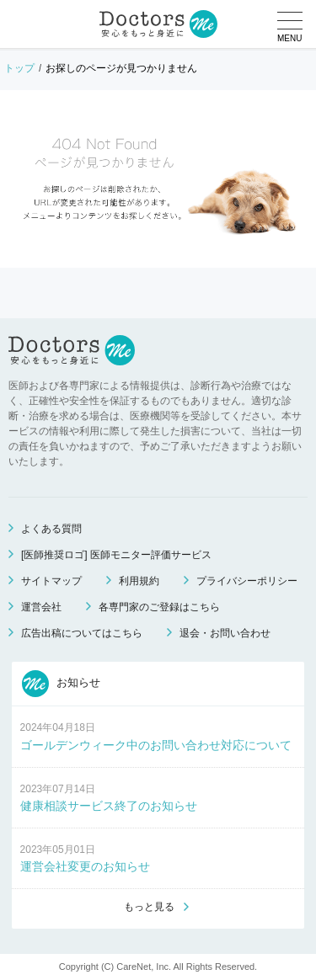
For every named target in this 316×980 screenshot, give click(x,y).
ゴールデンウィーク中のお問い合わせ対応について (156, 745)
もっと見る (149, 907)
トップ (19, 68)
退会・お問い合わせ (225, 633)
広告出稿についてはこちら (82, 633)
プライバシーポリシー (247, 581)
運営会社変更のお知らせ (85, 866)
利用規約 (139, 581)
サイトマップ (51, 581)
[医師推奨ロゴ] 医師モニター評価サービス (116, 555)
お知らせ (62, 684)
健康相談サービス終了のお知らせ (109, 806)
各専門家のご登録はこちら (159, 607)
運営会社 (41, 607)
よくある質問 (51, 529)
